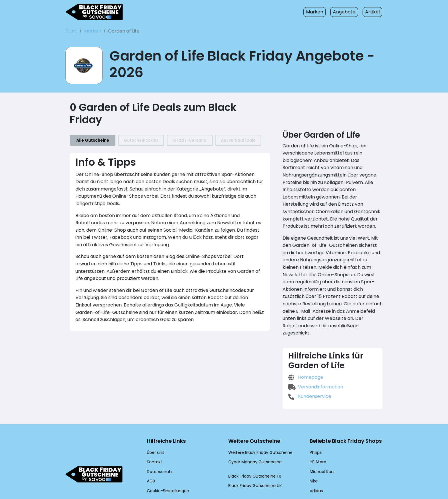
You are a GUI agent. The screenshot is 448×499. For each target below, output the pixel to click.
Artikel (373, 12)
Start (71, 31)
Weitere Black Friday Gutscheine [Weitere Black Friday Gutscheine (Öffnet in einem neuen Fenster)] (257, 418)
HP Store (318, 428)
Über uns (155, 418)
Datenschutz (158, 437)
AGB (151, 447)
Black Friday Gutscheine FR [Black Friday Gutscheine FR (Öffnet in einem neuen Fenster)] (253, 442)
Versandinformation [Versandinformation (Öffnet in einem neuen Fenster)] (313, 353)
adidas (316, 456)
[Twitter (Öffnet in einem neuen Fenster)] (161, 468)
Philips (316, 418)
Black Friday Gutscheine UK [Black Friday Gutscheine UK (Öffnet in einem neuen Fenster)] (253, 452)
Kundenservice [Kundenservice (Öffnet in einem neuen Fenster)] (308, 362)
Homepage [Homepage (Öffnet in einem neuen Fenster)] (304, 343)
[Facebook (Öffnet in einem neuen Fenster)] (148, 468)
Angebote (348, 12)
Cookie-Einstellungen (166, 456)
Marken (320, 12)
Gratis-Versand (190, 128)
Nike (314, 447)
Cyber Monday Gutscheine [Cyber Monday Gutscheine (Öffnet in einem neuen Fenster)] (252, 428)
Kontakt (154, 428)
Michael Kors (321, 437)
